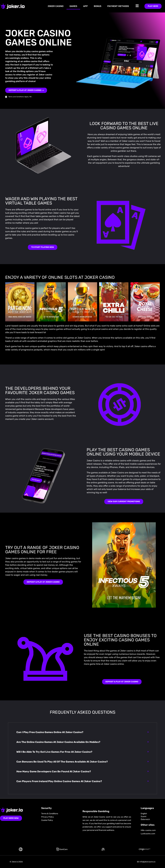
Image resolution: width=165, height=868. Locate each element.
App (85, 6)
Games (73, 6)
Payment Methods (118, 6)
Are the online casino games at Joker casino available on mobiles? (58, 742)
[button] (82, 732)
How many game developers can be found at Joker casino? (54, 771)
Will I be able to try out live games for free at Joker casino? (54, 752)
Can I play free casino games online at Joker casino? (50, 732)
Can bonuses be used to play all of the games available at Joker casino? (62, 762)
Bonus (98, 6)
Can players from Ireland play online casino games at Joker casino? (59, 781)
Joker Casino (56, 6)
